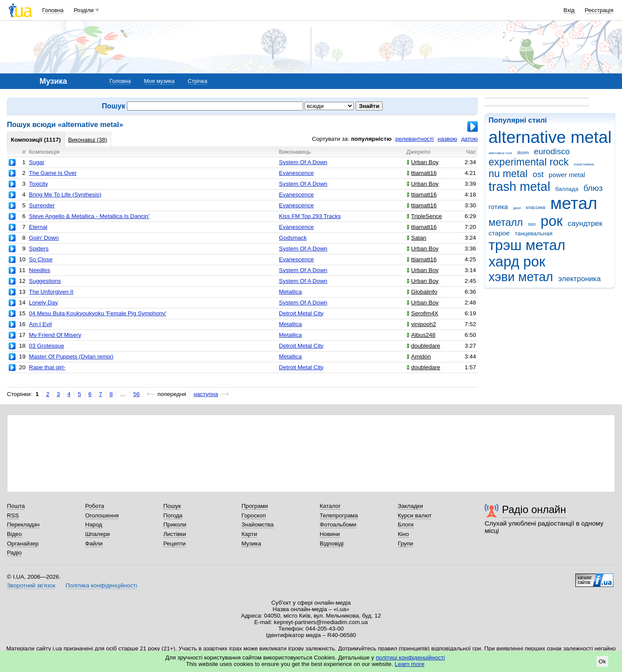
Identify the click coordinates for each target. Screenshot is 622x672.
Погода (173, 515)
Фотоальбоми (338, 525)
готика (498, 207)
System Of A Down (303, 162)
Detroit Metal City (301, 313)
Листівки (175, 534)
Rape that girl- (47, 367)
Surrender (42, 205)
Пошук (172, 506)
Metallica (290, 292)
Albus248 (421, 335)
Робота (95, 506)
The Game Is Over (53, 173)
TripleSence (424, 216)
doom (523, 152)
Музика (251, 544)
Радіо (14, 553)
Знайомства (258, 525)
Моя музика (159, 81)
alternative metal (550, 137)
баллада (567, 189)
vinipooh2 (421, 324)
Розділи (84, 10)
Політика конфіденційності (101, 585)
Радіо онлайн (534, 509)
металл (506, 222)
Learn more (410, 664)
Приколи (175, 525)
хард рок (517, 262)
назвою (447, 139)
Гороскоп (254, 515)
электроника (579, 279)
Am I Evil (40, 324)
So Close (41, 259)
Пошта (16, 506)
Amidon (419, 357)
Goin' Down (44, 238)
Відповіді (332, 544)
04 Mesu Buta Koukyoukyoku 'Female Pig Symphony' (98, 313)
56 (137, 394)
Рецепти (175, 544)
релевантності (414, 139)
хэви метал (521, 277)
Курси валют (415, 515)
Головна (53, 10)
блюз (593, 188)
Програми (255, 506)
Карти (249, 534)
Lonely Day (43, 303)
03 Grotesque (46, 346)
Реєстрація (599, 10)
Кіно (403, 534)
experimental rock (529, 162)
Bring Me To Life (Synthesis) (65, 195)
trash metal (519, 187)
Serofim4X (422, 313)
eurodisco (552, 151)
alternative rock (500, 153)
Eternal (38, 227)
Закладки (410, 506)
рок (552, 221)
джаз (517, 208)
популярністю (371, 139)
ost (538, 174)
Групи (405, 544)
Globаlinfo (422, 292)
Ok (602, 661)
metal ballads (584, 164)
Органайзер (23, 544)
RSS (13, 515)
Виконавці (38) (88, 140)
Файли (94, 544)
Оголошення (102, 515)
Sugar (37, 162)
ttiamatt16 (422, 173)
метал (574, 203)
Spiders (39, 249)
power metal (567, 175)
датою (469, 139)
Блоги (406, 525)
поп (532, 224)
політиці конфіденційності (410, 658)
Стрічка (197, 81)
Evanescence (297, 173)
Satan (416, 238)
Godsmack (293, 238)
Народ (94, 525)
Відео (14, 534)
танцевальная (534, 233)
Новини (330, 534)
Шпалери (97, 534)
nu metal (508, 174)
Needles (40, 270)
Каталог (330, 506)
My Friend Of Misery (55, 335)
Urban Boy (423, 162)
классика (536, 207)
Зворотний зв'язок (31, 585)
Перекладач (23, 525)
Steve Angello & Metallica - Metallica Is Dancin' (89, 216)
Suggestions (45, 281)
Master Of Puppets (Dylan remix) (71, 357)
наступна (206, 394)
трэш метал (527, 245)
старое (499, 233)
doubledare (423, 346)
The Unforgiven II (51, 292)
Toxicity (38, 184)
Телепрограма (339, 515)
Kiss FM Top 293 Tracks (310, 216)
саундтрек (585, 223)
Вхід (569, 10)
